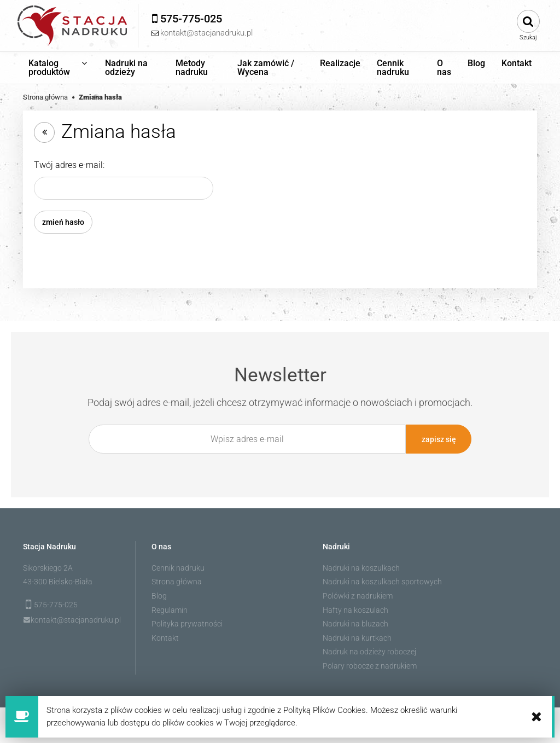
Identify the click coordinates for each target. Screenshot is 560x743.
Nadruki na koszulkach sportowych (382, 582)
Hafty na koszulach (355, 610)
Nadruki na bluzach (355, 624)
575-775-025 (56, 605)
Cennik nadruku (178, 568)
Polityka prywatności (187, 624)
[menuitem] (59, 68)
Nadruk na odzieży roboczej (369, 652)
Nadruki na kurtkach (357, 638)
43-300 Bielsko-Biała (58, 582)
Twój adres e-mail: (69, 165)
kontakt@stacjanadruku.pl (76, 620)
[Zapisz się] (439, 439)
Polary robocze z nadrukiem (370, 666)
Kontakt (165, 638)
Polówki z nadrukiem (358, 596)
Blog (159, 596)
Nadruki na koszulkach (361, 568)
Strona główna (177, 582)
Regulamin (170, 610)
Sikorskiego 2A (48, 568)
